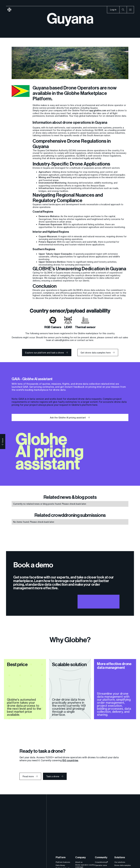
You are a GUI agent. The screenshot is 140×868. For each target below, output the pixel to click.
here (95, 405)
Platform (60, 857)
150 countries (70, 760)
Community (101, 857)
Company (80, 857)
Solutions (120, 857)
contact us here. (85, 340)
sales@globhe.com (64, 340)
